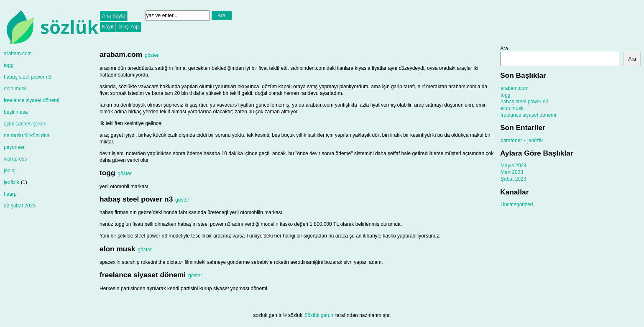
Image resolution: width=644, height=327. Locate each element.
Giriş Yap (128, 27)
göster (152, 55)
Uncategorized (517, 204)
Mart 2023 (512, 172)
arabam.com (18, 54)
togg (9, 65)
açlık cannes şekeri (25, 124)
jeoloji (10, 171)
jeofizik (11, 182)
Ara (504, 49)
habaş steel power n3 (28, 77)
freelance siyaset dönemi (32, 100)
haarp (10, 194)
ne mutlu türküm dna (27, 135)
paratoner (511, 141)
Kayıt (108, 27)
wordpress (15, 159)
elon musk (15, 89)
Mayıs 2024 (514, 166)
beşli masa (16, 112)
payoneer (14, 147)
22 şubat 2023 (20, 206)
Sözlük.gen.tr (319, 315)
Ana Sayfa (114, 16)
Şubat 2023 (513, 179)
